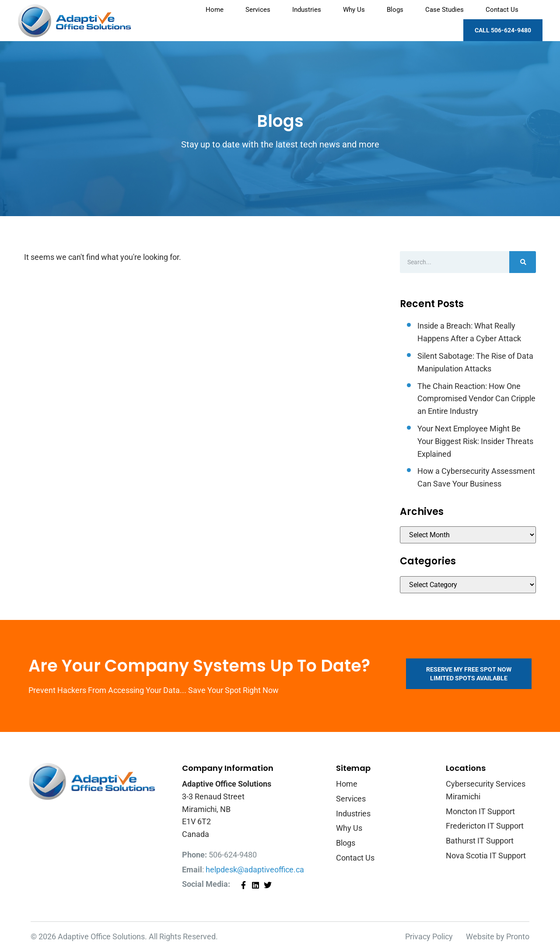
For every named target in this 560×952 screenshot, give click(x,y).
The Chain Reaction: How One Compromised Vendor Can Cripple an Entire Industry (476, 399)
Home (215, 10)
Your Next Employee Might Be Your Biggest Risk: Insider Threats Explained (475, 441)
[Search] (523, 262)
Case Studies (444, 10)
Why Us (354, 10)
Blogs (395, 10)
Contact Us (502, 10)
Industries (307, 10)
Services (258, 10)
